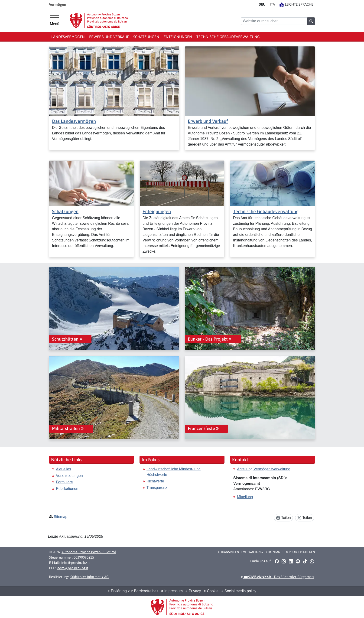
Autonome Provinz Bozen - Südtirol (89, 552)
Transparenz (157, 488)
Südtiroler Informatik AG (89, 577)
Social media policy (239, 591)
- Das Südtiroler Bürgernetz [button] (278, 577)
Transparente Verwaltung (240, 552)
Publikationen (67, 489)
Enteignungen (178, 37)
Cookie (211, 591)
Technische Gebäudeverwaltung (228, 37)
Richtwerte (155, 481)
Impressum (172, 591)
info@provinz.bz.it (75, 563)
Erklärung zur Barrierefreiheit (133, 591)
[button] (277, 561)
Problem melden (301, 552)
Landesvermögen (68, 37)
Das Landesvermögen (74, 121)
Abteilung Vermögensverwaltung (264, 469)
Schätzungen (146, 37)
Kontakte (275, 552)
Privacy (193, 591)
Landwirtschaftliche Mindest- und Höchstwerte (174, 472)
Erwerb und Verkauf (109, 37)
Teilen (283, 518)
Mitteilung (245, 497)
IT (273, 4)
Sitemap (60, 517)
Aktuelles (63, 469)
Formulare (64, 482)
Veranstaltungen (69, 476)
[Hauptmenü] (55, 20)
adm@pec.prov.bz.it (73, 568)
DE (262, 4)
